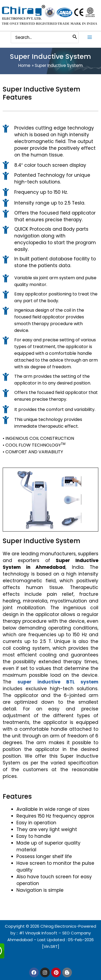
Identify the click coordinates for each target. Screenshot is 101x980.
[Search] (75, 38)
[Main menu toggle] (90, 37)
